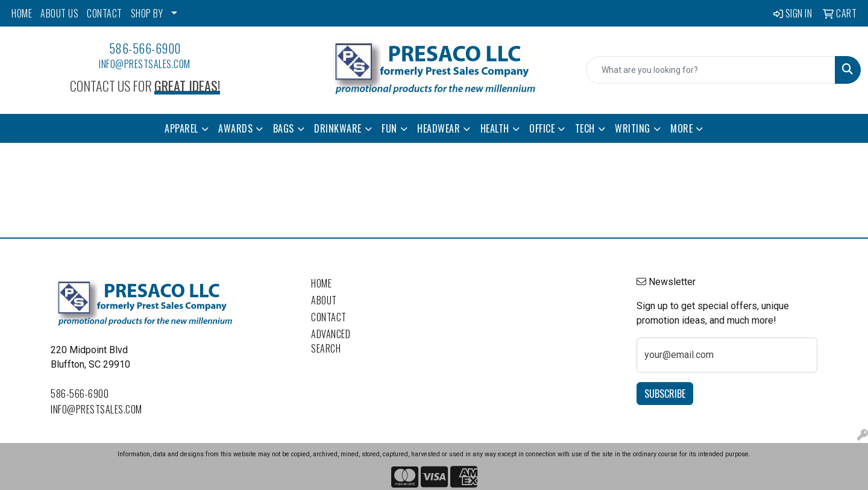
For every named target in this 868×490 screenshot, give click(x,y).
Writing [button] (633, 128)
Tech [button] (585, 128)
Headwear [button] (439, 128)
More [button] (681, 128)
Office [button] (542, 128)
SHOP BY (147, 13)
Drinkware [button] (338, 128)
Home (321, 283)
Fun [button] (389, 128)
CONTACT (105, 13)
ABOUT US (59, 13)
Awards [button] (235, 128)
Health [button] (495, 128)
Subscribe (665, 394)
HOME (22, 13)
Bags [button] (284, 128)
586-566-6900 (145, 48)
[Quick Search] (711, 70)
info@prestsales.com (145, 64)
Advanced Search (331, 341)
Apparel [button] (181, 128)
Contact (329, 317)
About (324, 300)
